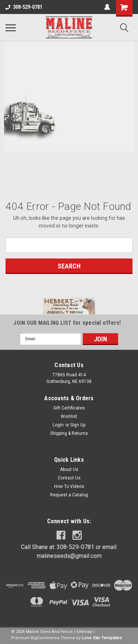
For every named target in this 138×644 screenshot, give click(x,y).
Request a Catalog (69, 495)
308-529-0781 (24, 7)
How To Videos (69, 486)
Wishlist (69, 416)
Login (58, 425)
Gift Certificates (69, 408)
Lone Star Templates (102, 638)
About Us (69, 469)
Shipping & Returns (69, 433)
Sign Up (78, 425)
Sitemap (84, 632)
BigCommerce (45, 638)
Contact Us (69, 478)
